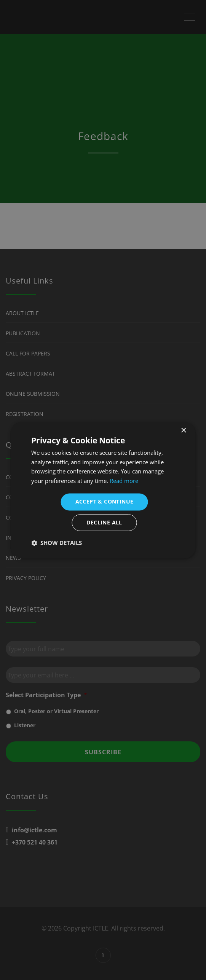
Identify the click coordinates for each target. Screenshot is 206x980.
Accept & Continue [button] (105, 501)
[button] (57, 543)
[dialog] (103, 490)
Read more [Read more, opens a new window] (124, 481)
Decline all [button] (104, 522)
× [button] (183, 431)
